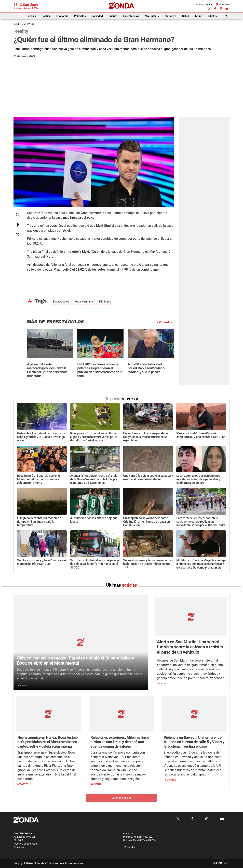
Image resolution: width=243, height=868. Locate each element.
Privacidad (130, 847)
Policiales (80, 16)
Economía (62, 16)
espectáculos (61, 302)
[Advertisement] (122, 92)
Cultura (113, 16)
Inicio (17, 24)
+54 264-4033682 (142, 837)
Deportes (171, 16)
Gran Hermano (84, 302)
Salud (186, 16)
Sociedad (97, 16)
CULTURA (29, 24)
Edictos (212, 16)
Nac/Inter (153, 16)
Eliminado (105, 302)
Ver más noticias (122, 798)
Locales (31, 16)
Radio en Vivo (205, 5)
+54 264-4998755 (145, 840)
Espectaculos (131, 16)
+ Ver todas (164, 322)
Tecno (198, 16)
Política (46, 16)
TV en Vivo (222, 5)
